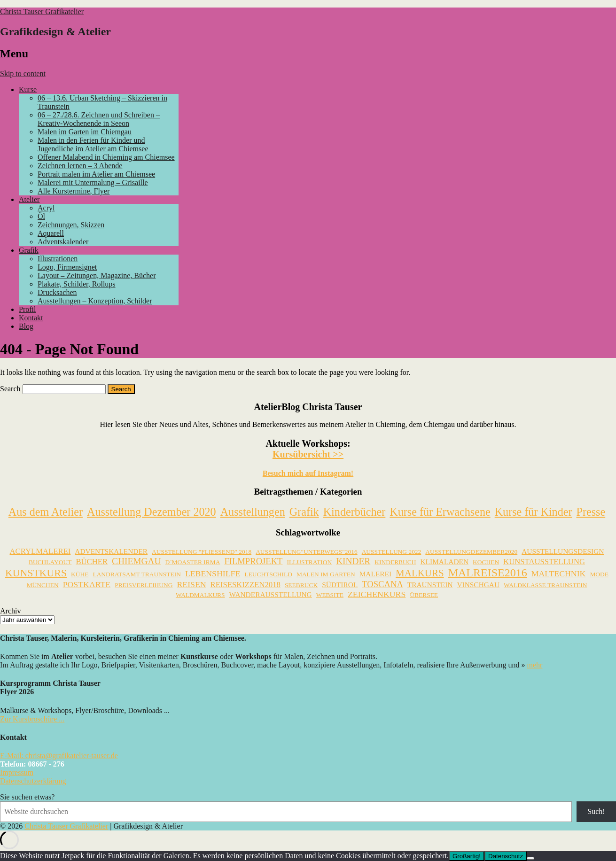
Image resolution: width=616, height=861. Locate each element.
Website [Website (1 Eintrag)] (330, 595)
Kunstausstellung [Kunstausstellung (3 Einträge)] (544, 562)
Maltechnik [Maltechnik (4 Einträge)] (559, 574)
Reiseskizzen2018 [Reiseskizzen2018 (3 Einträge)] (246, 585)
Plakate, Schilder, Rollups (77, 284)
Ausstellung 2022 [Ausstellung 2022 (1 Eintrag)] (392, 552)
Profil (27, 309)
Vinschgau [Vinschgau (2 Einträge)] (478, 585)
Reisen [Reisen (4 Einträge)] (191, 584)
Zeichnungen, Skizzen (71, 225)
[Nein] (530, 858)
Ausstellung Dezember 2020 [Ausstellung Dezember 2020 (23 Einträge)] (152, 512)
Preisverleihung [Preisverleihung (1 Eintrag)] (144, 585)
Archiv (10, 611)
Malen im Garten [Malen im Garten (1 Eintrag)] (326, 574)
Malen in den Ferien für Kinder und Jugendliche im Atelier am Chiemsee (93, 144)
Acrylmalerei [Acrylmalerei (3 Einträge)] (40, 551)
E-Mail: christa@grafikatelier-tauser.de (59, 756)
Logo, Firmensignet (67, 267)
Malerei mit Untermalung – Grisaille (93, 182)
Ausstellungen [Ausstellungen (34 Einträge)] (253, 512)
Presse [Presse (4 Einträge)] (591, 512)
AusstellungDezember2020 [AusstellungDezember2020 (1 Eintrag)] (471, 552)
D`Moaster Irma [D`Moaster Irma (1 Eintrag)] (192, 562)
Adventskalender (63, 242)
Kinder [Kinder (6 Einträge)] (353, 561)
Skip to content (23, 74)
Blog (26, 326)
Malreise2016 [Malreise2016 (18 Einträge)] (488, 573)
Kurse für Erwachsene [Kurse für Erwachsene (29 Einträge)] (440, 512)
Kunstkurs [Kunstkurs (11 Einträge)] (36, 573)
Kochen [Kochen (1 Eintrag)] (486, 562)
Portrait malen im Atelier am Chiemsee (96, 174)
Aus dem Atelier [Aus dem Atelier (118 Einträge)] (46, 512)
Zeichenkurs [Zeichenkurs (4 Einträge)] (377, 594)
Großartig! (467, 856)
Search (10, 389)
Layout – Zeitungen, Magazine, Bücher (97, 275)
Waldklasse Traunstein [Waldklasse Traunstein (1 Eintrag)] (545, 585)
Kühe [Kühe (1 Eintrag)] (80, 574)
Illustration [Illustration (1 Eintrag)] (309, 562)
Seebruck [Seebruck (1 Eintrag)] (301, 585)
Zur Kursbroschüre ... (32, 719)
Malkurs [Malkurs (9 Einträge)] (420, 573)
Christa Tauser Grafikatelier (42, 12)
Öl (41, 216)
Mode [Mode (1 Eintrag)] (599, 574)
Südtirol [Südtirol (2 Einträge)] (340, 585)
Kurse (28, 89)
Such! (596, 811)
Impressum (17, 772)
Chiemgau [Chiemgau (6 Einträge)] (136, 561)
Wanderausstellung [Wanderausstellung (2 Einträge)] (271, 594)
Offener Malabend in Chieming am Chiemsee (106, 157)
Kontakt (31, 318)
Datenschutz (506, 856)
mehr (535, 665)
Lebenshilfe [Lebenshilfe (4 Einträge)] (213, 574)
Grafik (29, 250)
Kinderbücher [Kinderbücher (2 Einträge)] (355, 512)
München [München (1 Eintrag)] (43, 585)
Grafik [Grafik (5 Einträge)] (304, 512)
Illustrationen (58, 259)
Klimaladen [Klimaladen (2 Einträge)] (444, 562)
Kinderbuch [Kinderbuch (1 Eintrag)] (395, 562)
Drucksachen (57, 292)
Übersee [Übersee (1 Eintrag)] (424, 595)
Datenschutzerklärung (33, 781)
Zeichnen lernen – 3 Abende (80, 166)
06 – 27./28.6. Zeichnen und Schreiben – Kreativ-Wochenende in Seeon (99, 119)
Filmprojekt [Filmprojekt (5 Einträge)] (253, 561)
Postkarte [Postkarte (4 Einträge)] (87, 584)
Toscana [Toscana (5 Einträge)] (382, 584)
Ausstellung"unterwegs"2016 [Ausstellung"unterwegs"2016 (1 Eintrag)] (307, 552)
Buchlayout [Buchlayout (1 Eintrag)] (50, 562)
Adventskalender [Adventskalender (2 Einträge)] (111, 551)
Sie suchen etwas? (27, 797)
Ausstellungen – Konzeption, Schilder (95, 301)
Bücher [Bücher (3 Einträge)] (92, 562)
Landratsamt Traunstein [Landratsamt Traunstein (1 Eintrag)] (136, 574)
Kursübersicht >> (308, 454)
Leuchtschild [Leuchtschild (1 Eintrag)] (268, 574)
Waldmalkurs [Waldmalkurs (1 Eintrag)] (200, 595)
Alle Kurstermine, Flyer (74, 191)
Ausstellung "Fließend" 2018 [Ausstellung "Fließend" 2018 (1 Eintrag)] (202, 552)
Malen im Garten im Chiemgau (85, 132)
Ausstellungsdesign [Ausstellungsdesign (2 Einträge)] (563, 551)
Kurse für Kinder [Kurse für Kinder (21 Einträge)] (534, 512)
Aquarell (51, 233)
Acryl (46, 208)
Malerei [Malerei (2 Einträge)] (375, 574)
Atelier (29, 199)
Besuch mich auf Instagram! (308, 473)
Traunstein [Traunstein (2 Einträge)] (430, 585)
